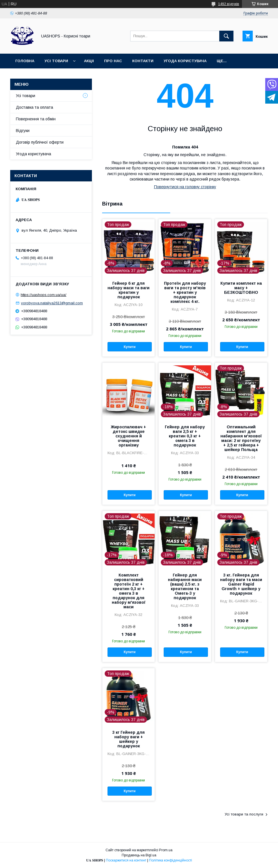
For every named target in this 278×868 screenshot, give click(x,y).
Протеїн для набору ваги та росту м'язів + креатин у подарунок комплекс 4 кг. (185, 292)
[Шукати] (226, 36)
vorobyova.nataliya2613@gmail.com (52, 303)
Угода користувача (185, 61)
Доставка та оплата (34, 107)
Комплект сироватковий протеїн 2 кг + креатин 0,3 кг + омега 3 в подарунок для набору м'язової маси (129, 591)
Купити (130, 347)
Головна (25, 61)
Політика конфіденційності (170, 860)
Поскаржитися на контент (126, 860)
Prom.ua (166, 850)
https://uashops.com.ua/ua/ (44, 295)
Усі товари (56, 61)
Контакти (143, 61)
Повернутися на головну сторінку (185, 187)
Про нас (113, 61)
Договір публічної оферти (40, 142)
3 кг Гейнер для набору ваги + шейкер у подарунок (129, 739)
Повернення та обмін (36, 119)
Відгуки (23, 131)
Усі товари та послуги (244, 814)
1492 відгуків (229, 4)
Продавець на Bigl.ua (139, 855)
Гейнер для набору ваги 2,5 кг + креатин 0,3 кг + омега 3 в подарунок (185, 436)
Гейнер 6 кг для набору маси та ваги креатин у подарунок (129, 290)
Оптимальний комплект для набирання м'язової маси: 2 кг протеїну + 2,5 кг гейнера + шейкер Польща (241, 438)
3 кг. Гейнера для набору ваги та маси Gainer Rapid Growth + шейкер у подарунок (241, 584)
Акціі (89, 61)
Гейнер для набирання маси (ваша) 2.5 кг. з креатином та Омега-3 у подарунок (185, 586)
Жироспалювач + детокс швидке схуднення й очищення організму (129, 436)
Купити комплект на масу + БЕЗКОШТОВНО (241, 288)
